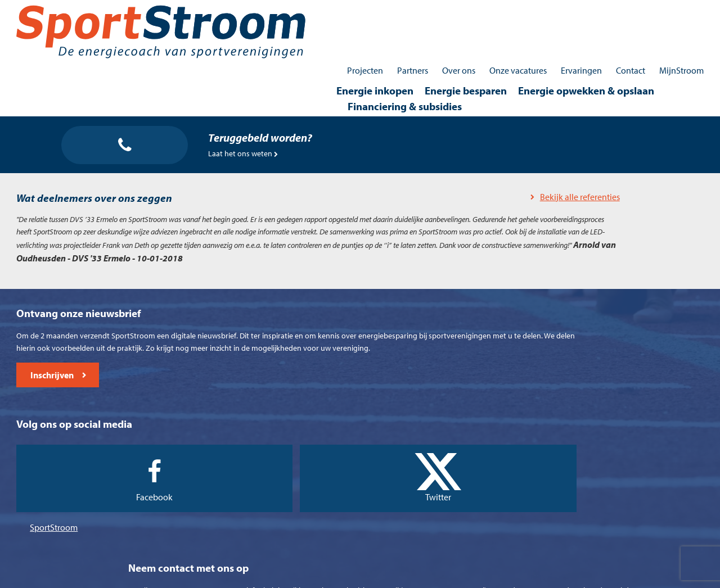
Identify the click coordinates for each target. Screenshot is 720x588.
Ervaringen (564, 11)
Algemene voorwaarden (247, 576)
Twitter (404, 458)
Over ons (441, 11)
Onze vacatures (501, 11)
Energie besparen (372, 31)
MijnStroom (664, 11)
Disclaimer (458, 576)
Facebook (307, 458)
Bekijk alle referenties (303, 165)
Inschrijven (73, 510)
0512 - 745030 (553, 485)
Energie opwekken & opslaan (493, 31)
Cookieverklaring (329, 576)
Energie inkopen (282, 31)
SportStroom (300, 482)
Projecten (348, 11)
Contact (613, 11)
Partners (395, 11)
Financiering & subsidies (629, 31)
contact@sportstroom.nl (579, 515)
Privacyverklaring (399, 576)
